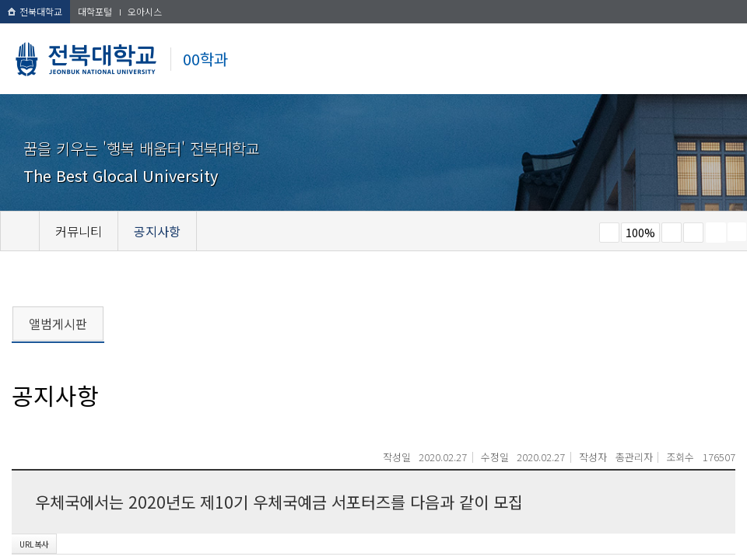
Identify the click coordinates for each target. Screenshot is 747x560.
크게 (672, 233)
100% (640, 233)
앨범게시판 (58, 324)
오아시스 (145, 11)
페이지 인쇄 (716, 233)
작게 (609, 233)
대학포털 (95, 11)
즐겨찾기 (693, 233)
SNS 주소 (737, 232)
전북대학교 (35, 11)
